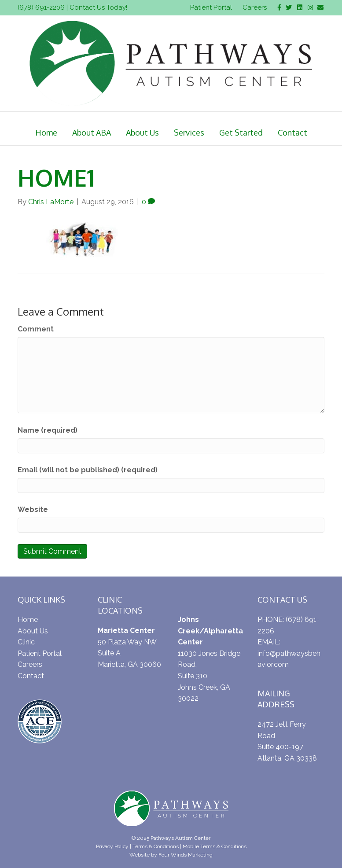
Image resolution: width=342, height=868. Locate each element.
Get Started (241, 132)
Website (33, 509)
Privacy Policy (112, 846)
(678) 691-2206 (41, 7)
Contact (292, 132)
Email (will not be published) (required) (88, 470)
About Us (142, 132)
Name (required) (48, 430)
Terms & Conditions (156, 846)
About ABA (92, 132)
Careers (255, 7)
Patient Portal (211, 7)
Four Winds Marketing (186, 855)
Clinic (26, 642)
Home (46, 132)
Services (189, 132)
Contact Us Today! (98, 7)
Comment (36, 329)
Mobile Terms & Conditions (215, 846)
